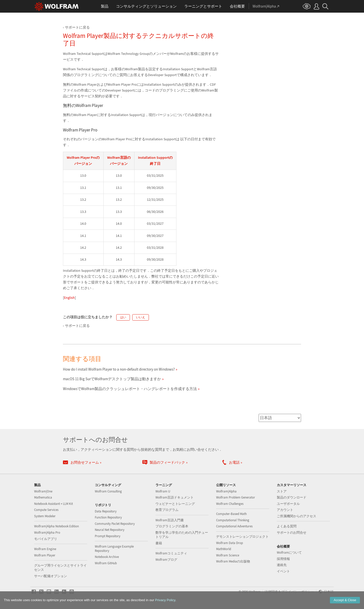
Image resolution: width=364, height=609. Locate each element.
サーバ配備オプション (51, 576)
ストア (282, 491)
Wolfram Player (45, 555)
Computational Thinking (233, 520)
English (69, 298)
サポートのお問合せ (292, 533)
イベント (283, 571)
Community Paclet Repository (115, 524)
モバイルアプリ (46, 539)
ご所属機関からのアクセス (297, 516)
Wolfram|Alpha (226, 491)
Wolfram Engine (45, 549)
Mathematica (43, 497)
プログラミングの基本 (172, 526)
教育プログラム (167, 510)
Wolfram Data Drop (230, 543)
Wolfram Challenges (230, 504)
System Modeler (45, 516)
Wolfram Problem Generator (236, 497)
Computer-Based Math (231, 514)
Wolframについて (289, 552)
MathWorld (224, 549)
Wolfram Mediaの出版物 (233, 561)
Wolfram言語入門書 (170, 520)
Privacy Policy (165, 600)
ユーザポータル (288, 504)
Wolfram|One (43, 491)
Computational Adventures (234, 526)
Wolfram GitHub (106, 563)
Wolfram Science (228, 555)
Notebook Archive (107, 557)
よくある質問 (287, 526)
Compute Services (46, 510)
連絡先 (282, 565)
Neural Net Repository (110, 530)
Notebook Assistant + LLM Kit (53, 504)
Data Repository (106, 511)
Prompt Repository (108, 536)
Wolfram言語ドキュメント (175, 497)
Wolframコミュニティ (171, 553)
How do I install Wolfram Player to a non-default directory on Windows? (119, 369)
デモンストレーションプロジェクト (242, 537)
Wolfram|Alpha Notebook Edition (56, 526)
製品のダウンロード (292, 497)
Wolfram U (163, 491)
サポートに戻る (77, 27)
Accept (345, 600)
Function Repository (108, 517)
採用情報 (283, 559)
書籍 (159, 543)
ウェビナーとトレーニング (175, 504)
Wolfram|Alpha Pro (47, 533)
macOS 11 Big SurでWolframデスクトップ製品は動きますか (112, 379)
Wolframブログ (166, 560)
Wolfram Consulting (108, 491)
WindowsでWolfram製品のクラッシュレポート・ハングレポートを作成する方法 (130, 389)
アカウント (285, 510)
